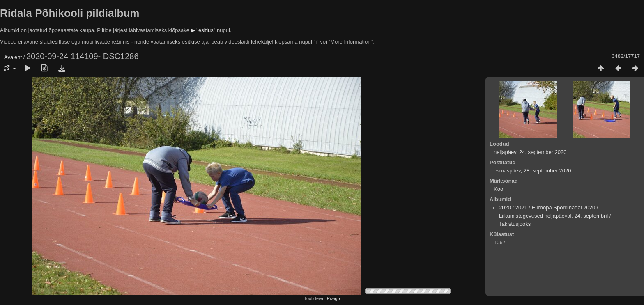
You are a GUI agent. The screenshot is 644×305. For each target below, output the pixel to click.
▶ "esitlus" (203, 30)
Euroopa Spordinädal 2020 (564, 208)
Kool (499, 189)
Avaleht (13, 57)
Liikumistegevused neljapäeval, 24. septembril (553, 216)
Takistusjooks (515, 224)
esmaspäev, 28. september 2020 (532, 171)
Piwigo (333, 298)
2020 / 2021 (513, 208)
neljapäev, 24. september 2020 (530, 152)
